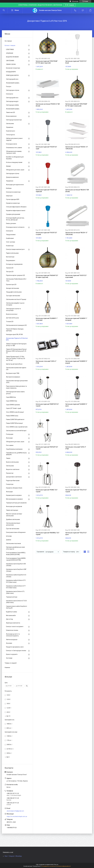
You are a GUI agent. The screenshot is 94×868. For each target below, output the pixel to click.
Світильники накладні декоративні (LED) (17, 382)
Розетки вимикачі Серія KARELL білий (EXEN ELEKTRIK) (16, 554)
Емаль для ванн (11, 223)
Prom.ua (56, 865)
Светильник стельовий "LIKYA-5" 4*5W (76, 448)
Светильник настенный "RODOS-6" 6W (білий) (48, 105)
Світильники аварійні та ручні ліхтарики (15, 304)
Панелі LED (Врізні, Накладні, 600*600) (15, 330)
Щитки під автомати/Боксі (14, 364)
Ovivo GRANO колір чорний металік (17, 427)
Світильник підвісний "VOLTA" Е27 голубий (46, 234)
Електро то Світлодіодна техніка (16, 651)
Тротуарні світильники (13, 296)
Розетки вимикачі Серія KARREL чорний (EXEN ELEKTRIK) (16, 559)
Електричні (10, 94)
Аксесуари (9, 438)
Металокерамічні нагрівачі (14, 499)
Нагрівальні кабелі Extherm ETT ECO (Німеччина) (16, 587)
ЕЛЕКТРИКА (10, 49)
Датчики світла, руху (13, 318)
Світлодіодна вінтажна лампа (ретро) (15, 393)
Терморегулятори (12, 597)
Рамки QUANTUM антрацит (15, 423)
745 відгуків (75, 1)
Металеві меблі (11, 615)
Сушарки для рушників (13, 214)
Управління (10, 127)
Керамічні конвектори (13, 203)
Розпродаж (10, 434)
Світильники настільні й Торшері (16, 299)
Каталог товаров (10, 45)
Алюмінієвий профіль (13, 83)
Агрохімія (9, 643)
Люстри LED (10, 272)
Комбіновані (10, 238)
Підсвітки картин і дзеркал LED (16, 275)
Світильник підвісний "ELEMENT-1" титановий (47, 319)
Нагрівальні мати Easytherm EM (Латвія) (16, 565)
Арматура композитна (13, 623)
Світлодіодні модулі (12, 101)
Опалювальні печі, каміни (14, 148)
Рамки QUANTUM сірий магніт (15, 419)
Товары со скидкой (11, 663)
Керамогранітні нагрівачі (14, 495)
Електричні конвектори (13, 192)
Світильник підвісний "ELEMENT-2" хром (76, 405)
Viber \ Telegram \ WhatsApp (13, 856)
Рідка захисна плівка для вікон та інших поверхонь (16, 387)
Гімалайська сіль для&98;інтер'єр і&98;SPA (16, 454)
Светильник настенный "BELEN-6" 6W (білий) (77, 191)
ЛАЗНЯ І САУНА (11, 64)
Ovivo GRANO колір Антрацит (15, 412)
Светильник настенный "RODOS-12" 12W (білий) (77, 148)
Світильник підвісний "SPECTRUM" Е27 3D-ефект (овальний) (76, 105)
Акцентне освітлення (13, 469)
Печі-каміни (10, 445)
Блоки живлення (11, 116)
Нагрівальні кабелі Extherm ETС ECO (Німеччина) (16, 581)
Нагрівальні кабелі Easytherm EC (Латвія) (16, 576)
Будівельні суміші (12, 612)
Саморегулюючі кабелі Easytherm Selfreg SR (17, 607)
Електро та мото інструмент (15, 627)
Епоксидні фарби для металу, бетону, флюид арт (15, 219)
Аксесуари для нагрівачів (14, 506)
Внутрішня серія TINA (13, 373)
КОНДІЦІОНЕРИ (11, 72)
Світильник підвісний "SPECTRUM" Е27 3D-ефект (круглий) (47, 62)
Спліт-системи (11, 242)
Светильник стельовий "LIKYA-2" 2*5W (46, 362)
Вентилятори (10, 257)
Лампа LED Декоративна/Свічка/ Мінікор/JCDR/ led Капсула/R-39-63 (16, 351)
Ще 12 (8, 716)
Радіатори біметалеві (13, 481)
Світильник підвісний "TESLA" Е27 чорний (76, 491)
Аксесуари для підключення (15, 185)
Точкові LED (10, 322)
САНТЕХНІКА (10, 61)
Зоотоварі (9, 658)
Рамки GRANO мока (12, 416)
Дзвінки (9, 540)
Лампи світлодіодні (12, 510)
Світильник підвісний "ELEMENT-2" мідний (76, 362)
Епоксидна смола (12, 144)
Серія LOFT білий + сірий (14, 408)
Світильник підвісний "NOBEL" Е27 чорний (47, 491)
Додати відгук (83, 10)
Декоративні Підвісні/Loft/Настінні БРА (17, 339)
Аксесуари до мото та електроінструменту (13, 635)
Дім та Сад (9, 619)
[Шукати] (4, 10)
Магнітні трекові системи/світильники (14, 515)
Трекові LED (10, 268)
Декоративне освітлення (14, 477)
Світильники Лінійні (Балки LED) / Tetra (16, 280)
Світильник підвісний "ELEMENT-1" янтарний (76, 319)
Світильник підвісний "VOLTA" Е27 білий (76, 62)
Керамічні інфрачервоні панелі (16, 211)
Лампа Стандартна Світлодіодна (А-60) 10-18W (16, 345)
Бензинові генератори (13, 68)
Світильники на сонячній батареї (16, 431)
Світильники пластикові (13, 543)
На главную (8, 41)
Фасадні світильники (13, 288)
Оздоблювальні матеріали (14, 449)
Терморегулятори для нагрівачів (16, 503)
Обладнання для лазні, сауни (15, 170)
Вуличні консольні (12, 314)
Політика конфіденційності (63, 866)
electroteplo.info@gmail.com (15, 811)
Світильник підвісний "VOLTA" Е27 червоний (46, 191)
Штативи (9, 536)
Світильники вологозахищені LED (16, 325)
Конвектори (10, 246)
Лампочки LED (11, 112)
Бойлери (9, 188)
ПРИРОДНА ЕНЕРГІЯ (12, 75)
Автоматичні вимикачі (13, 377)
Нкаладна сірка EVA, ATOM (14, 334)
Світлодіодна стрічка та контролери (13, 310)
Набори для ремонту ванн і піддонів (14, 139)
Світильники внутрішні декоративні (13, 524)
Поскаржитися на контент (49, 866)
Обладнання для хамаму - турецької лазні (14, 152)
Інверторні (9, 196)
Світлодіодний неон (12, 79)
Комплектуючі (11, 131)
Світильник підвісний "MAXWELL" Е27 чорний (47, 534)
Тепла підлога (10, 135)
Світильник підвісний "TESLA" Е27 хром (76, 534)
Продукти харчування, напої (15, 647)
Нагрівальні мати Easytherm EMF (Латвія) (16, 570)
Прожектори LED (11, 285)
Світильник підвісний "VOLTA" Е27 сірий (46, 148)
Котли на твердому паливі (14, 162)
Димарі (8, 166)
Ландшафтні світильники (14, 292)
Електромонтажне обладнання (16, 532)
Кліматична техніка (12, 630)
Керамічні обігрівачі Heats (14, 488)
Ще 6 (8, 757)
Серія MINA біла (11, 397)
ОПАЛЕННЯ (10, 53)
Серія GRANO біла (12, 401)
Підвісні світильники (12, 253)
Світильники (10, 124)
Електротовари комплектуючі (15, 249)
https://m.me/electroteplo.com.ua (17, 816)
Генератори (10, 484)
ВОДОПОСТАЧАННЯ (12, 57)
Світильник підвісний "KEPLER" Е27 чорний (47, 448)
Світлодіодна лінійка (12, 105)
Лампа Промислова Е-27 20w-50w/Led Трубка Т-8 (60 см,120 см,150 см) (16, 358)
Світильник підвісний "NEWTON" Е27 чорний (47, 405)
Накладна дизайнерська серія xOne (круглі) (15, 548)
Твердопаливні (11, 235)
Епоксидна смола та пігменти (15, 227)
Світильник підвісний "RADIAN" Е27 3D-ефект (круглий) (47, 276)
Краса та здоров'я (12, 654)
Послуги (9, 87)
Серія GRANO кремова (13, 405)
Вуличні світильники (12, 462)
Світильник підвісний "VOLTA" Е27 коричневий (76, 276)
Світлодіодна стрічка (13, 90)
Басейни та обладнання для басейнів (15, 158)
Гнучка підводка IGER (13, 199)
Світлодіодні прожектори (14, 120)
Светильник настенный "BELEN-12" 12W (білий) (76, 234)
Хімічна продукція (12, 640)
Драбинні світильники (13, 519)
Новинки (7, 667)
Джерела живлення (12, 177)
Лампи (8, 458)
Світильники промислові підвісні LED (16, 369)
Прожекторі (10, 473)
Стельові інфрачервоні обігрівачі (16, 207)
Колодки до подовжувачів (14, 264)
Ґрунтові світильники (13, 529)
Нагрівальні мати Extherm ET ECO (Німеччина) (16, 602)
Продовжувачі (11, 260)
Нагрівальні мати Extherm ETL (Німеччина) (15, 592)
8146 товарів (70, 5)
